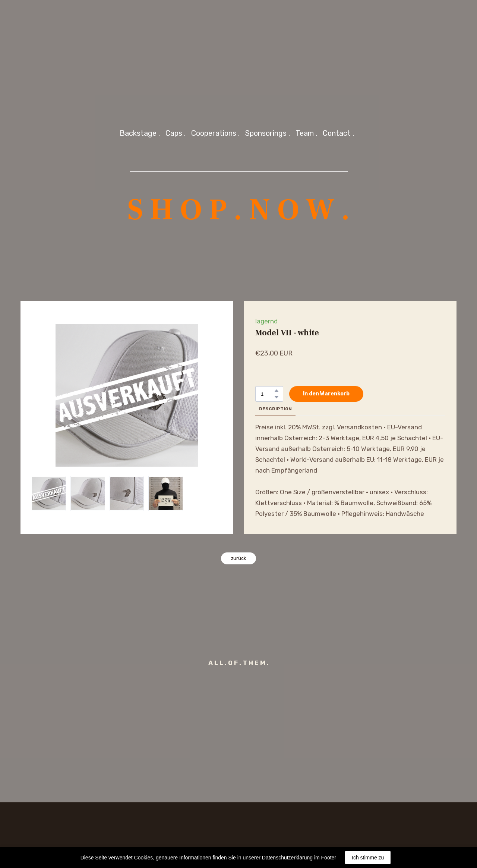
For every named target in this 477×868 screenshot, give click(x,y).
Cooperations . (215, 133)
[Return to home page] (238, 54)
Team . (306, 133)
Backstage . (140, 133)
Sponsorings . (268, 133)
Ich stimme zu (368, 858)
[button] (277, 391)
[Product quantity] (267, 394)
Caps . (176, 133)
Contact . (338, 133)
